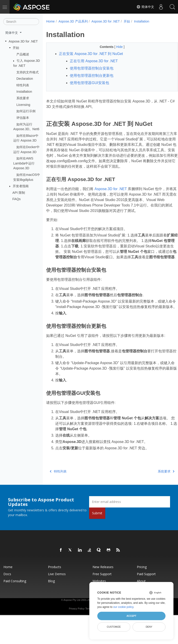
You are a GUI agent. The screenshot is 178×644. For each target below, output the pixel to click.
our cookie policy (123, 607)
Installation (24, 92)
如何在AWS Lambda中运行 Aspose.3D (24, 163)
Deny (149, 627)
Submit (97, 535)
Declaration (25, 79)
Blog (51, 603)
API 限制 (19, 193)
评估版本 (23, 118)
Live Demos (57, 596)
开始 (16, 48)
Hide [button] (115, 47)
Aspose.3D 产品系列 (73, 21)
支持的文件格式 (28, 72)
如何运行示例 (26, 111)
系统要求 (23, 98)
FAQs (17, 199)
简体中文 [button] (12, 33)
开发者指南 (21, 186)
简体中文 (145, 7)
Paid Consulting (15, 603)
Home (50, 21)
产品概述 (23, 54)
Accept (131, 616)
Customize (114, 627)
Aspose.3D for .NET (23, 41)
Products (55, 589)
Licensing (23, 105)
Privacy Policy (77, 630)
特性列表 (23, 85)
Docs (7, 596)
